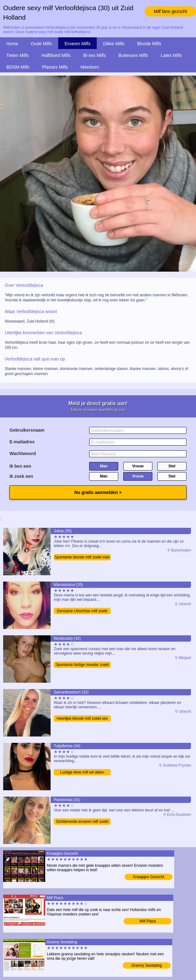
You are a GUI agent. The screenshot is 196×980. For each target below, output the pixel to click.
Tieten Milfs (18, 55)
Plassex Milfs (55, 67)
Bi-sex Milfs (95, 55)
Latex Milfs (171, 55)
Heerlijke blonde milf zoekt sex (82, 718)
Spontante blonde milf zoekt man (82, 557)
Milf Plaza (148, 921)
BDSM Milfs (18, 67)
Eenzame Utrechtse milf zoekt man (82, 611)
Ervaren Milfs (77, 44)
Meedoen (90, 67)
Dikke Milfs (114, 44)
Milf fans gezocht (170, 11)
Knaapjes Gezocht (149, 877)
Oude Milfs (41, 44)
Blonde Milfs (149, 44)
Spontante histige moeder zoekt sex (82, 665)
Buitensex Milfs (133, 55)
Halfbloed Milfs (56, 55)
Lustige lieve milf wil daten (82, 772)
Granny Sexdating (147, 965)
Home (12, 44)
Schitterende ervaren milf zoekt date (82, 822)
